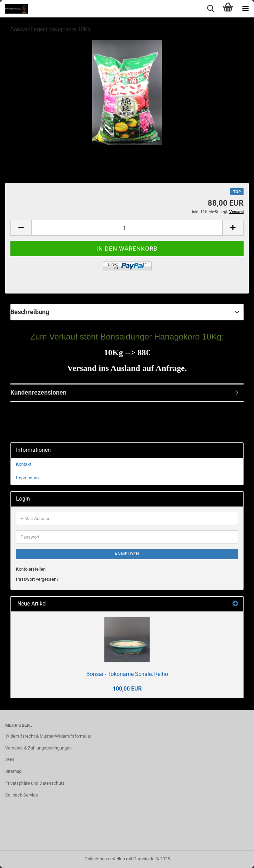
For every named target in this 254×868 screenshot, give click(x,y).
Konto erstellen (31, 569)
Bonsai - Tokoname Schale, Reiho (127, 674)
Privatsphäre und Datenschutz (35, 783)
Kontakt (24, 464)
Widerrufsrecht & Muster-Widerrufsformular (48, 736)
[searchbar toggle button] (211, 9)
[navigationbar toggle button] (245, 9)
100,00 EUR (127, 689)
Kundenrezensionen (38, 392)
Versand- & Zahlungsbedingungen (38, 748)
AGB (10, 759)
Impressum (27, 478)
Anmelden (127, 554)
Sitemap (13, 771)
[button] (21, 228)
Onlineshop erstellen (105, 859)
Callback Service (22, 795)
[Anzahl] (127, 228)
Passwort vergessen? (37, 579)
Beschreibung (30, 312)
